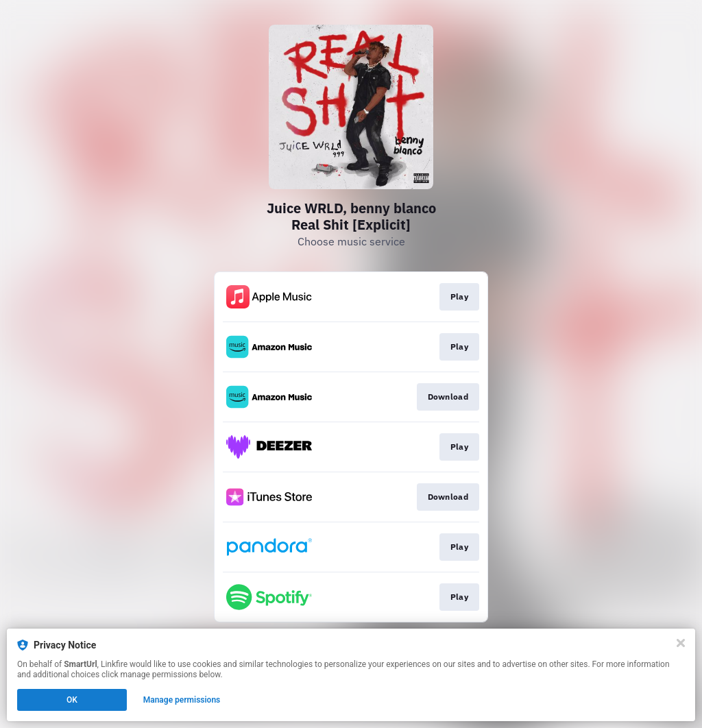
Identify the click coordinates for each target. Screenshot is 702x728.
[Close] (681, 643)
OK (72, 700)
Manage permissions (182, 700)
